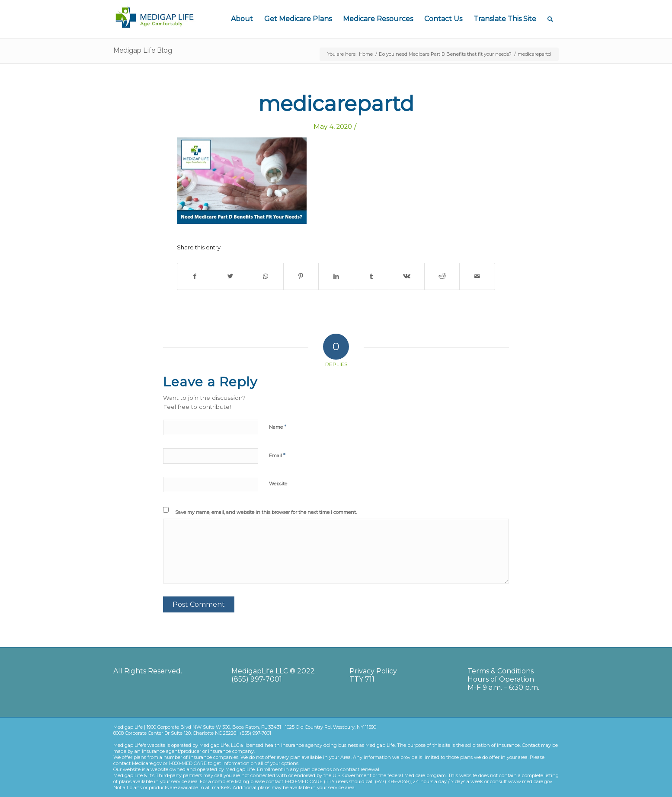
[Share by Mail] (477, 276)
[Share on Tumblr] (372, 276)
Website (278, 484)
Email (277, 455)
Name (278, 427)
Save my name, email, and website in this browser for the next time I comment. (266, 512)
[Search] (550, 19)
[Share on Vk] (407, 276)
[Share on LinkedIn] (336, 276)
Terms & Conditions (501, 671)
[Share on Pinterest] (301, 276)
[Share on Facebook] (195, 276)
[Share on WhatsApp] (266, 276)
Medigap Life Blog (143, 50)
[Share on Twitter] (231, 276)
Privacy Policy (373, 671)
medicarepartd (336, 104)
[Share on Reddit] (442, 276)
